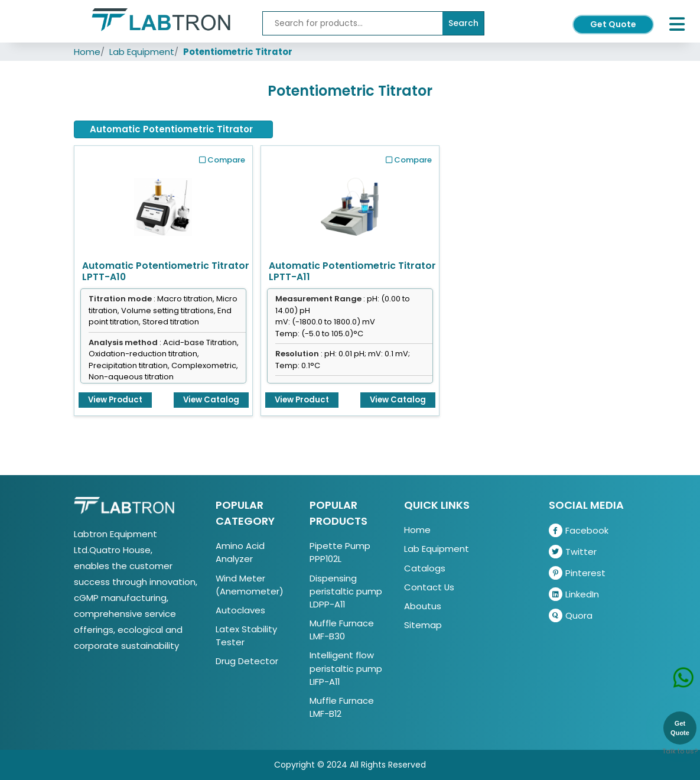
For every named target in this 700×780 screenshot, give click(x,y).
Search (463, 23)
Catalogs (425, 568)
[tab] (173, 129)
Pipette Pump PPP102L (340, 552)
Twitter (573, 552)
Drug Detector (247, 661)
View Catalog (211, 400)
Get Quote (613, 24)
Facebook (579, 530)
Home (87, 52)
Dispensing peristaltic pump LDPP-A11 (346, 591)
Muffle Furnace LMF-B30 (342, 630)
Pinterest (577, 573)
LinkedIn (574, 594)
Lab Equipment (142, 52)
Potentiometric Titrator (238, 52)
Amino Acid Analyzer (240, 552)
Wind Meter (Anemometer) (250, 585)
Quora (571, 615)
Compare (222, 160)
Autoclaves (240, 610)
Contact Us (429, 587)
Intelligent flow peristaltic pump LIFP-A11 (346, 668)
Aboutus (423, 606)
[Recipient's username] (353, 23)
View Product (115, 400)
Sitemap (423, 625)
